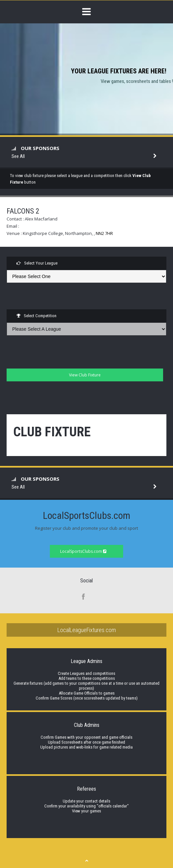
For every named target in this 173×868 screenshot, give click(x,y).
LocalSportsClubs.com (83, 551)
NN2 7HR (104, 233)
